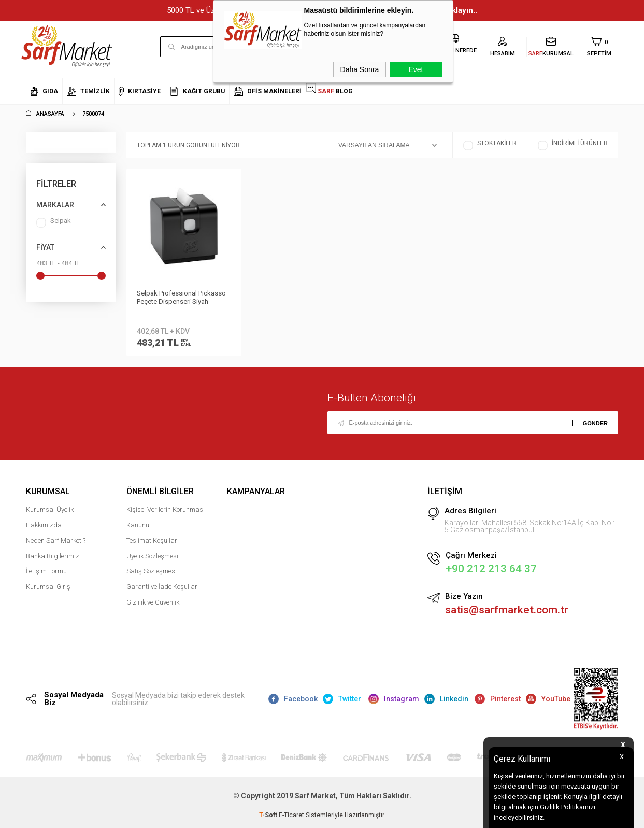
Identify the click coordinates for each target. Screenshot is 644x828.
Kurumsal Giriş (48, 587)
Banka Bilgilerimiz (53, 556)
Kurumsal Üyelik (50, 509)
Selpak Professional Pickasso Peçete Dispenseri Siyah (181, 297)
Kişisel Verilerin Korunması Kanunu (166, 517)
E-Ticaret (291, 815)
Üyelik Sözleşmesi (152, 556)
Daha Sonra (360, 69)
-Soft (269, 815)
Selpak (54, 223)
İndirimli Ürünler (573, 145)
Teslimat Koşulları (153, 541)
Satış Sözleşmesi (152, 571)
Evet (416, 69)
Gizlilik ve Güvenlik (153, 602)
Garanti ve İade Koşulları (163, 587)
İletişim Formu (46, 571)
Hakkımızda (44, 525)
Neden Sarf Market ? (56, 541)
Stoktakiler (490, 145)
